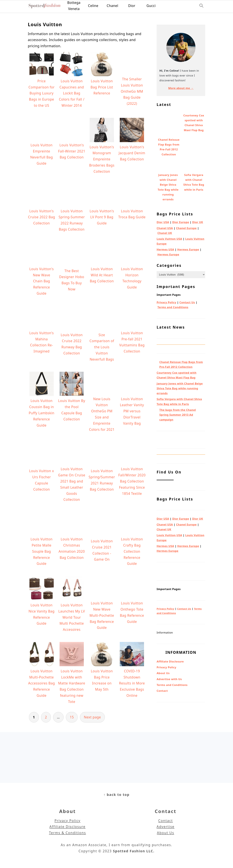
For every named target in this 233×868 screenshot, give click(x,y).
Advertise (166, 827)
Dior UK (198, 222)
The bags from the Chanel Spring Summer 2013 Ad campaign (178, 415)
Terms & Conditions (68, 833)
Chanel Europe (186, 228)
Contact (162, 691)
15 (72, 717)
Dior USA (163, 222)
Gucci (151, 6)
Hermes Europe (188, 249)
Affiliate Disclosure (170, 661)
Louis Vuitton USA (169, 239)
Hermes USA (165, 249)
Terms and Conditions (173, 307)
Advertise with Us (169, 679)
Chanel (112, 6)
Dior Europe (181, 222)
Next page (92, 717)
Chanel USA (165, 228)
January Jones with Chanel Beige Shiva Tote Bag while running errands (180, 388)
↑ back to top (116, 795)
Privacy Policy (166, 302)
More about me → (181, 88)
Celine (93, 6)
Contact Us (187, 302)
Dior (132, 6)
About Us (163, 673)
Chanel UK (165, 233)
